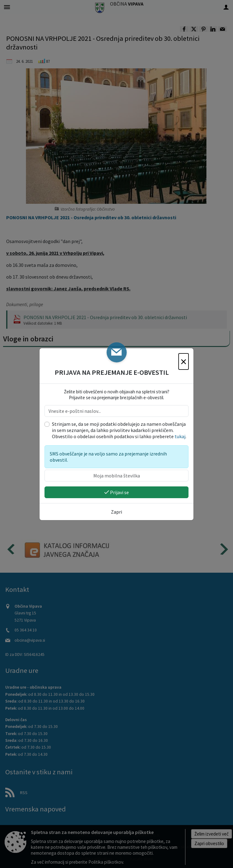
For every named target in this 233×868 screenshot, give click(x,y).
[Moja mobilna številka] (116, 476)
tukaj (180, 436)
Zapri (116, 512)
